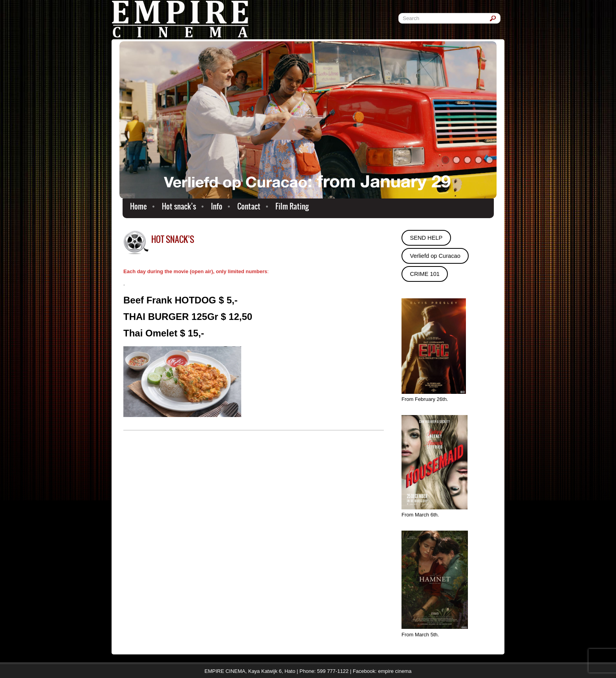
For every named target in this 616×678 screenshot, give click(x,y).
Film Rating (292, 206)
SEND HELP (426, 238)
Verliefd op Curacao (435, 256)
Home (138, 206)
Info (217, 206)
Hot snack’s (179, 206)
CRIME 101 (425, 274)
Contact (249, 206)
